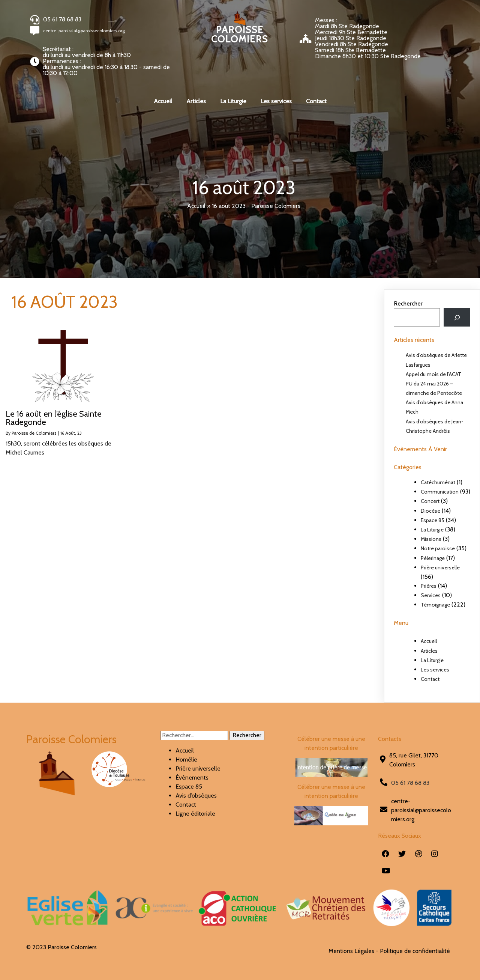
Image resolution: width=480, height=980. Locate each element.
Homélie (186, 759)
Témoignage (435, 605)
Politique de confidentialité (415, 951)
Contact (430, 679)
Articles (429, 651)
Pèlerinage (433, 558)
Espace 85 (433, 520)
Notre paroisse (438, 548)
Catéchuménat (438, 482)
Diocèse (430, 511)
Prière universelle (440, 568)
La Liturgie (432, 530)
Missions (431, 539)
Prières (429, 586)
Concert (430, 501)
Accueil (196, 206)
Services (431, 595)
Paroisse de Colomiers (34, 433)
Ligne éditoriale (195, 814)
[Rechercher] (457, 317)
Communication (440, 492)
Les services (435, 670)
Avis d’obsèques (196, 796)
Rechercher (408, 303)
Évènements (192, 778)
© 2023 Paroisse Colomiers (61, 947)
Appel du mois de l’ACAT (433, 374)
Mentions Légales (351, 951)
